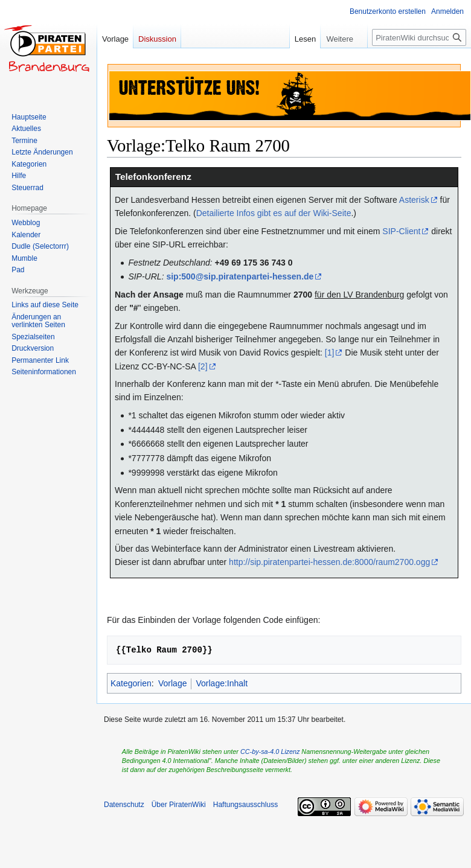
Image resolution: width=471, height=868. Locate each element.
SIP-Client (401, 231)
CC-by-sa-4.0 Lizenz (270, 752)
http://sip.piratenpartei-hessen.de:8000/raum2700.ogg (329, 562)
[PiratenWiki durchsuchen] (419, 37)
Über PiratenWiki (179, 805)
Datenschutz (124, 805)
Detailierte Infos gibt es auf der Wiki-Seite (274, 213)
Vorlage (172, 683)
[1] (330, 353)
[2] (203, 366)
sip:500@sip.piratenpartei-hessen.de (240, 276)
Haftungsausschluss (245, 805)
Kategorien (131, 683)
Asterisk (414, 200)
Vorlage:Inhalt (222, 683)
